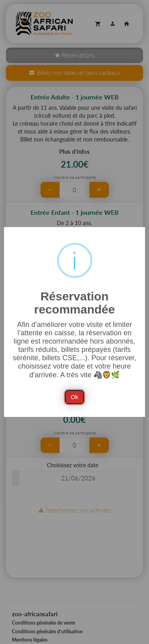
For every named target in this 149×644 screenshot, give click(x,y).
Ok (74, 397)
